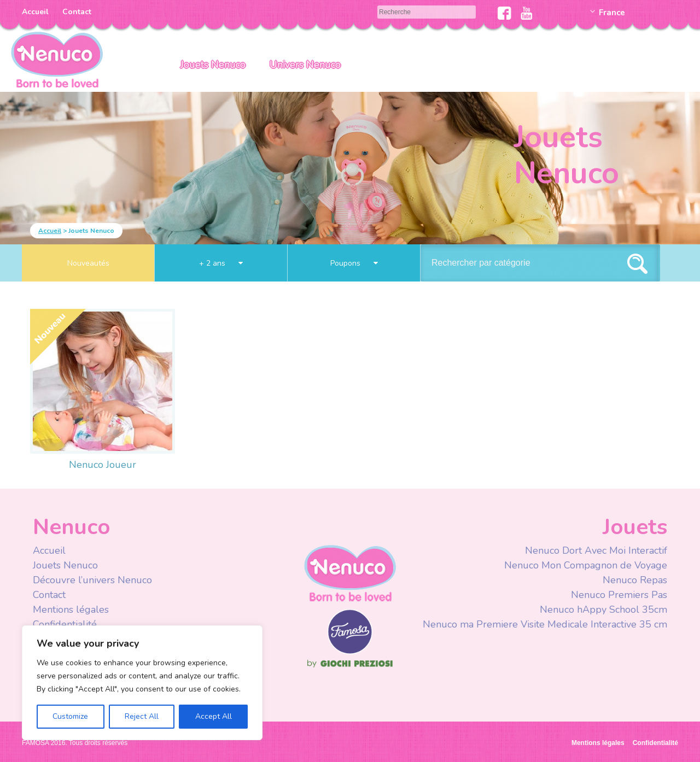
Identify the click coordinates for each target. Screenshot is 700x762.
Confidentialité (65, 624)
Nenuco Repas (635, 580)
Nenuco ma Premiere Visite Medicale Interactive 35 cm (545, 624)
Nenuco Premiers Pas (619, 595)
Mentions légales (71, 609)
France (612, 13)
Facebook (504, 13)
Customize (70, 716)
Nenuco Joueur (103, 465)
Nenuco (350, 573)
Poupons (354, 263)
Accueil (35, 12)
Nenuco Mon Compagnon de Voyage (586, 565)
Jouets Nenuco (213, 65)
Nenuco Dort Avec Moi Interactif (596, 550)
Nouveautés (88, 263)
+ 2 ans (221, 263)
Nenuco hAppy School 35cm (603, 609)
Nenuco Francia (57, 59)
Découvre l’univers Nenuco (92, 580)
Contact (77, 12)
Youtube (526, 13)
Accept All (214, 716)
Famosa (350, 652)
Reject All (142, 716)
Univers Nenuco (305, 65)
